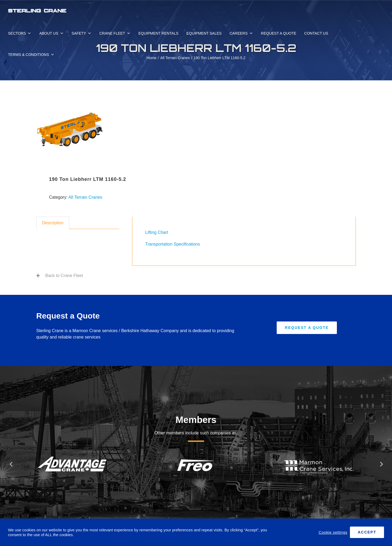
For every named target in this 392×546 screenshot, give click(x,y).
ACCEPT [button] (367, 532)
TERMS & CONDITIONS (31, 55)
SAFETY (81, 33)
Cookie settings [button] (333, 532)
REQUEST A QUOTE (279, 33)
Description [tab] (53, 223)
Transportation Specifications (173, 244)
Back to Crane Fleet (64, 276)
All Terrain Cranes (85, 197)
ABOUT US (51, 33)
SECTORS (20, 33)
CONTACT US (316, 33)
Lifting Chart (157, 232)
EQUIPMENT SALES (204, 33)
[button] (11, 464)
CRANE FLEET (115, 33)
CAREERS (241, 33)
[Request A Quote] (307, 328)
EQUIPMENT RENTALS (158, 33)
